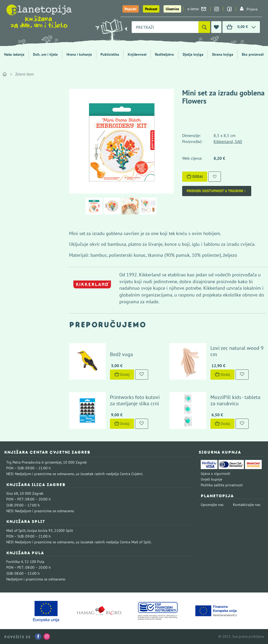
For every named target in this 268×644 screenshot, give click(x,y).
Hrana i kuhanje (79, 54)
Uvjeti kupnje (211, 479)
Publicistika (110, 54)
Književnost (137, 54)
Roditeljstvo (164, 54)
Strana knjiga (223, 54)
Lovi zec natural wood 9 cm (237, 351)
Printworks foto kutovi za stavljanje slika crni (135, 400)
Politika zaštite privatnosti (222, 485)
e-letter (197, 9)
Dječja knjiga (193, 54)
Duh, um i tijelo (45, 54)
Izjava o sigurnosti (216, 474)
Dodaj (195, 176)
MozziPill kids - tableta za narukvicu (235, 400)
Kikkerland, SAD (228, 141)
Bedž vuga (121, 354)
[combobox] (165, 27)
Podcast (151, 9)
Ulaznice (172, 9)
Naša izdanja (14, 54)
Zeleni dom (24, 74)
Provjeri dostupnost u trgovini (217, 191)
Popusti (131, 9)
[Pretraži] (204, 27)
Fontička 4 (15, 562)
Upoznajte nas (212, 505)
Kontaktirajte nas (247, 505)
